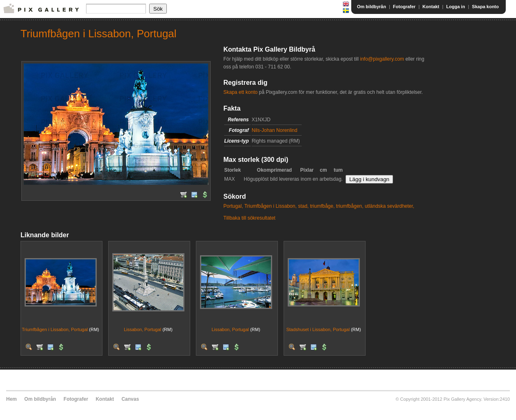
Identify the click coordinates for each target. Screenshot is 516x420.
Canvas (130, 399)
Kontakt (431, 7)
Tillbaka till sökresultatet (249, 218)
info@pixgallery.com (382, 59)
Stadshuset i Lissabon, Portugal (318, 329)
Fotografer (404, 7)
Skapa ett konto (240, 92)
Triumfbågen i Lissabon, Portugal (55, 329)
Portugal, (233, 206)
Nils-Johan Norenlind (274, 130)
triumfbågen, (350, 206)
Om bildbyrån (372, 7)
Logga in (456, 7)
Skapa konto (485, 7)
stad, (303, 206)
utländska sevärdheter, (390, 206)
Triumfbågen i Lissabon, (271, 206)
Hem (11, 399)
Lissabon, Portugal (142, 329)
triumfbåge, (322, 206)
